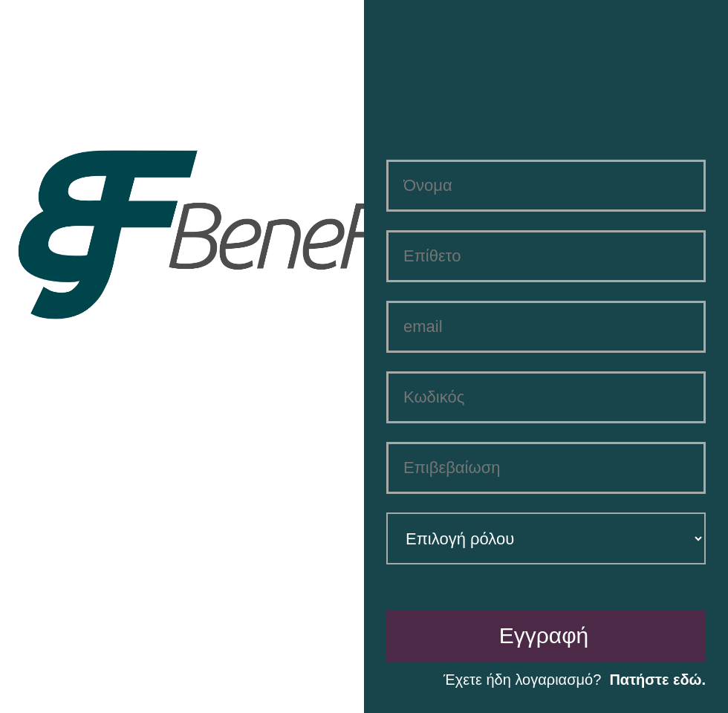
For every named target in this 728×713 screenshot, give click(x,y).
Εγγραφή (544, 635)
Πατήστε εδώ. (657, 680)
